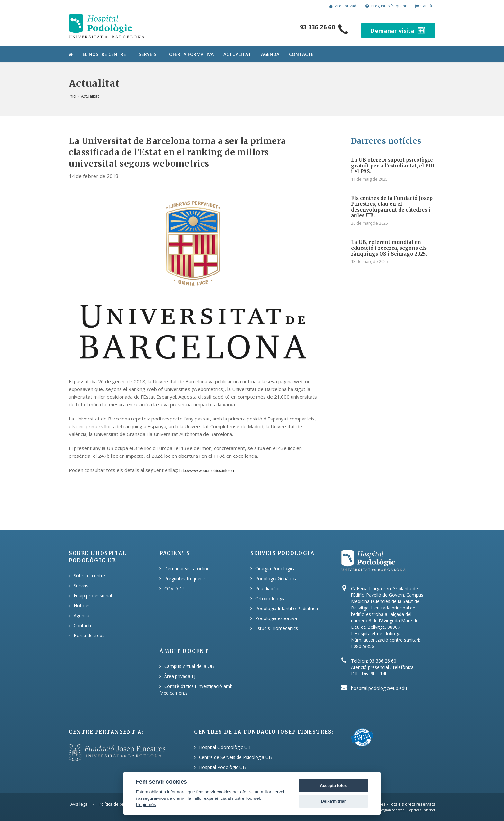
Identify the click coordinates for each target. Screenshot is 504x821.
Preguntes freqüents (387, 6)
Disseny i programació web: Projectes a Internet (400, 810)
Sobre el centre (89, 576)
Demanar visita (398, 30)
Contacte (301, 54)
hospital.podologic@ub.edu (379, 688)
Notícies (82, 605)
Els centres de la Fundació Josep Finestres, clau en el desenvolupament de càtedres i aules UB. (392, 207)
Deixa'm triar (333, 801)
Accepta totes (333, 785)
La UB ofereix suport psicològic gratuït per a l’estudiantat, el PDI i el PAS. (393, 166)
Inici (72, 96)
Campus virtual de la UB (189, 666)
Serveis (148, 54)
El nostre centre (104, 54)
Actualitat (237, 54)
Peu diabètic (268, 588)
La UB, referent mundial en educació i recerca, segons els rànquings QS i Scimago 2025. (389, 248)
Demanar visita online (187, 568)
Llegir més (146, 804)
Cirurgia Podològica (275, 568)
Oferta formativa (191, 54)
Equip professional (93, 595)
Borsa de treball (90, 635)
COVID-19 (175, 588)
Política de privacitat (118, 804)
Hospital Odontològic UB (225, 747)
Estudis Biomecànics (277, 628)
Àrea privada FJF (181, 676)
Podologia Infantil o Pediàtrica (287, 608)
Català (423, 6)
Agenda (270, 54)
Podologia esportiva (276, 618)
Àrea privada (344, 6)
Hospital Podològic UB (222, 767)
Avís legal (80, 804)
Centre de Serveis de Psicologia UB (235, 757)
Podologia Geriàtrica (276, 578)
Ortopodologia (270, 598)
